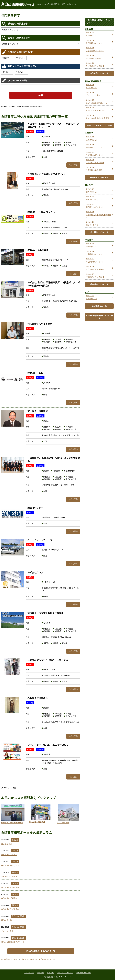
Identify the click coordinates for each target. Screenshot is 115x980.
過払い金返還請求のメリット (13, 942)
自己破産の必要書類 (9, 898)
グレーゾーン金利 (8, 931)
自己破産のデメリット (10, 866)
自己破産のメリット (9, 855)
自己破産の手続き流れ (10, 909)
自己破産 (15, 840)
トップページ (29, 973)
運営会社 (41, 973)
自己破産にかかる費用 (10, 887)
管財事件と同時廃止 (9, 877)
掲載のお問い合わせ (84, 973)
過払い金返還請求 (18, 916)
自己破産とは (7, 844)
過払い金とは (7, 920)
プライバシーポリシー (65, 973)
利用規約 (50, 973)
